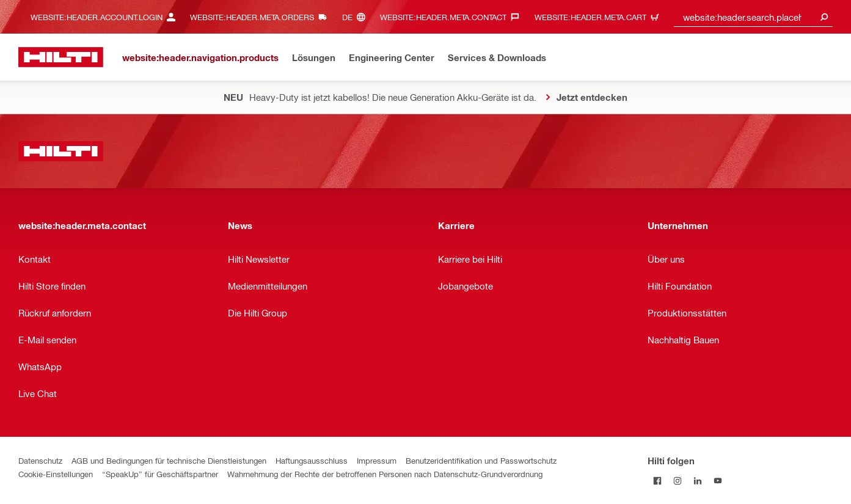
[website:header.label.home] (61, 57)
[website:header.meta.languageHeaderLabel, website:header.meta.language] (357, 17)
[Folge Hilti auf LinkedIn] (698, 480)
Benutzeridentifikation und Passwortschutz (481, 460)
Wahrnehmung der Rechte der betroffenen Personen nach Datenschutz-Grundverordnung (385, 474)
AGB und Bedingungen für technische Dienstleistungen (169, 460)
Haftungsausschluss (312, 460)
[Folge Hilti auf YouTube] (718, 480)
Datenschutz (40, 460)
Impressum (377, 460)
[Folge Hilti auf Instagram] (678, 480)
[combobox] (753, 17)
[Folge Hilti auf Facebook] (658, 480)
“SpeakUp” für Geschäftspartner (160, 474)
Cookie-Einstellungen (56, 474)
